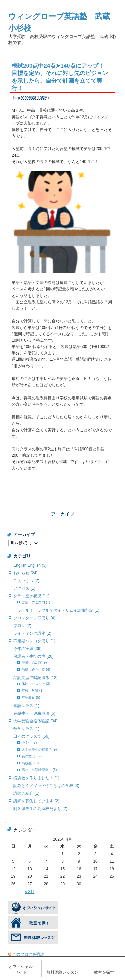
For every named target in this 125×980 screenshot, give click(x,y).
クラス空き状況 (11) (31, 596)
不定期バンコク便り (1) (34, 641)
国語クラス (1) (26, 706)
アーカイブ (63, 514)
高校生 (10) (30, 763)
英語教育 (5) (31, 697)
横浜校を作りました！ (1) (36, 778)
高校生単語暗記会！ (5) (39, 770)
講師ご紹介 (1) (26, 793)
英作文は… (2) (33, 756)
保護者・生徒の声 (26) (33, 656)
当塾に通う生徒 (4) (36, 669)
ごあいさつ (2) (26, 581)
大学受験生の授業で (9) (39, 749)
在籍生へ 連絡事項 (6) (34, 713)
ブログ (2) (22, 626)
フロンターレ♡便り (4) (34, 618)
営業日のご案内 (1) (36, 602)
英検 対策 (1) (32, 690)
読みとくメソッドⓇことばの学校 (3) (46, 786)
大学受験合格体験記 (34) (35, 721)
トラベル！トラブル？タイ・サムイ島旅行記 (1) (56, 610)
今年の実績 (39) (27, 649)
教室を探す (104, 972)
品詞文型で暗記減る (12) (35, 678)
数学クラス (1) (26, 729)
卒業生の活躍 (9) (34, 662)
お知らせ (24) (25, 573)
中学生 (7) (29, 742)
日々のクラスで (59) (31, 736)
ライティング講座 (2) (32, 633)
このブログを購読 (28, 954)
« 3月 (30, 892)
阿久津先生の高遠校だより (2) (40, 809)
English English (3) (30, 565)
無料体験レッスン (62, 972)
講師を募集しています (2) (36, 801)
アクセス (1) (24, 588)
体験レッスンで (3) (36, 684)
